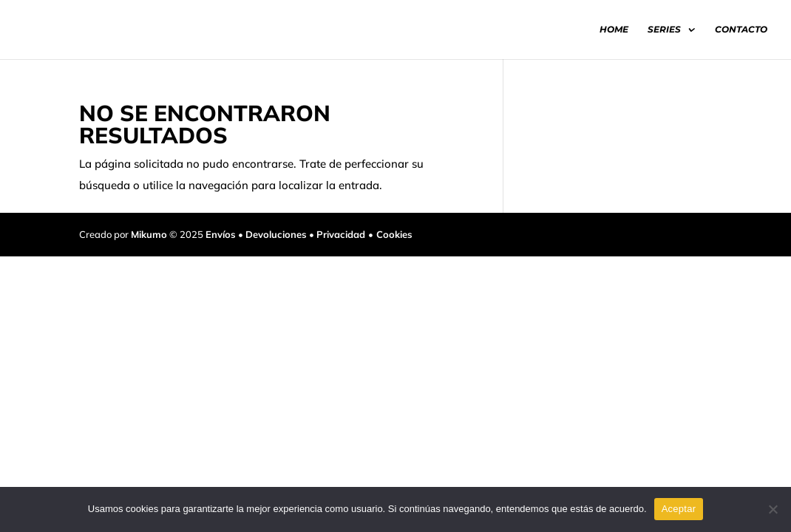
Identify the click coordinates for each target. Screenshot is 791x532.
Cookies (394, 234)
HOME (614, 30)
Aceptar (679, 509)
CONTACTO (741, 30)
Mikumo (149, 234)
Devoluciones (276, 234)
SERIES (664, 30)
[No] (773, 509)
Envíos (221, 234)
